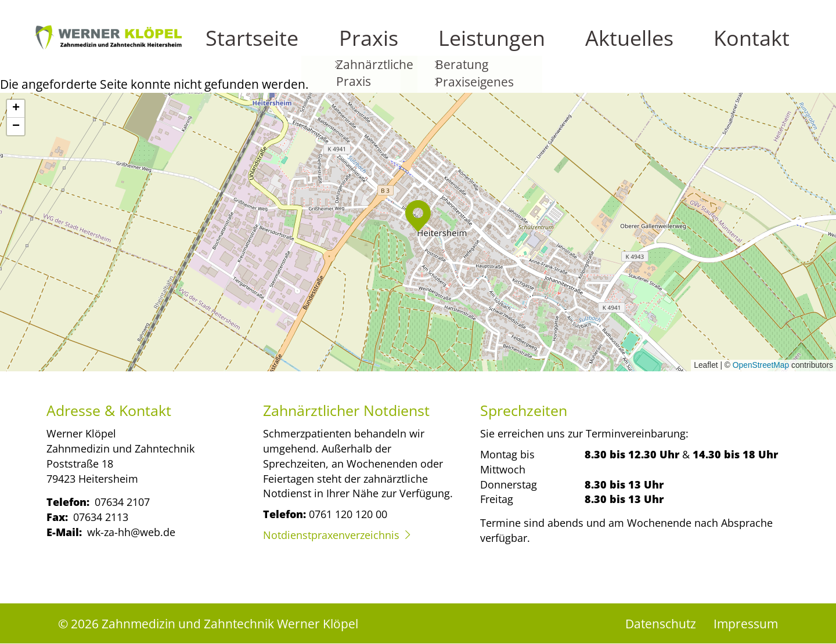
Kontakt (773, 46)
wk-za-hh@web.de (131, 532)
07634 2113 (101, 517)
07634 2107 (122, 502)
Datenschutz (661, 623)
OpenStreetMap (761, 365)
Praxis (568, 46)
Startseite (507, 46)
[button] (418, 216)
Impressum (746, 623)
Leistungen (634, 46)
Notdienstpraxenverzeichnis (331, 535)
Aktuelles (708, 46)
